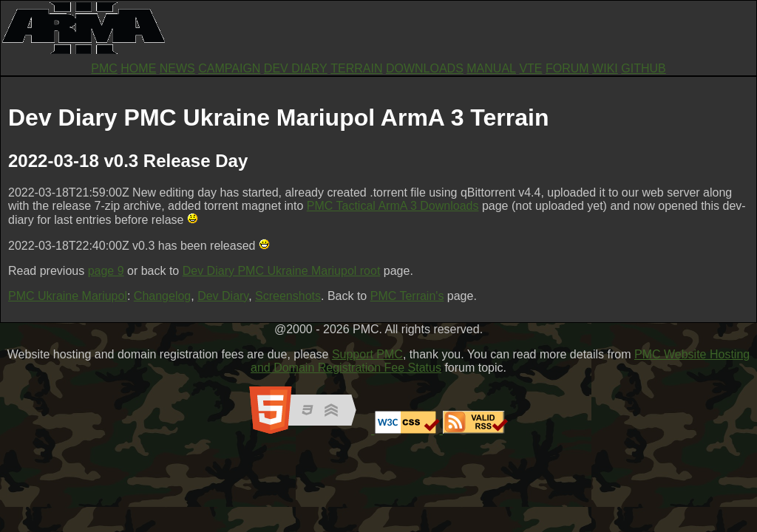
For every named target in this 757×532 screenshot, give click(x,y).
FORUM (567, 68)
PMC (104, 68)
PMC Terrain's (407, 296)
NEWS (177, 68)
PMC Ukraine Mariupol (68, 296)
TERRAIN (356, 68)
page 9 (106, 271)
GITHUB (643, 68)
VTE (530, 68)
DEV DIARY (296, 68)
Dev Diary (223, 296)
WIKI (605, 68)
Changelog (162, 296)
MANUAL (491, 68)
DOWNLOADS (425, 68)
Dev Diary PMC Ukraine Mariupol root (282, 271)
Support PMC (367, 354)
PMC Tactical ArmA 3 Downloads (393, 206)
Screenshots (288, 296)
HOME (138, 68)
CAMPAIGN (229, 68)
